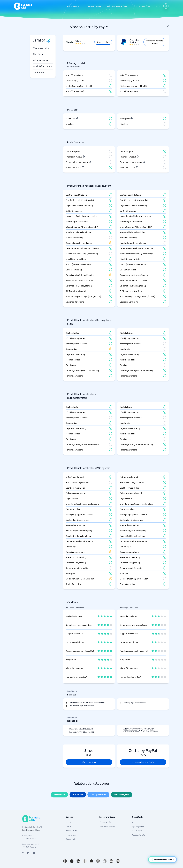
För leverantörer (106, 822)
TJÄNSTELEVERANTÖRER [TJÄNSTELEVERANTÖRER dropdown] (117, 6)
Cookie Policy (71, 839)
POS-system (78, 795)
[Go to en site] (105, 861)
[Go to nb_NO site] (78, 861)
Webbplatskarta (139, 835)
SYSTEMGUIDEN (73, 6)
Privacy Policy (71, 831)
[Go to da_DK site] (72, 861)
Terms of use (71, 835)
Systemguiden (138, 826)
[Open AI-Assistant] (162, 859)
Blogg (135, 822)
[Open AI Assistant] (34, 853)
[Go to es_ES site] (118, 861)
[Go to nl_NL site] (111, 861)
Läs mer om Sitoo (103, 42)
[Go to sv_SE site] (65, 861)
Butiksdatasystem (122, 795)
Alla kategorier (138, 831)
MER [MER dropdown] (158, 6)
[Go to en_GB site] (98, 861)
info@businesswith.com (32, 830)
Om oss (68, 822)
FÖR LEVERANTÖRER (142, 6)
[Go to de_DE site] (91, 861)
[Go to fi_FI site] (85, 861)
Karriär (68, 826)
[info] (168, 26)
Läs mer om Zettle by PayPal (155, 42)
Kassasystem (59, 795)
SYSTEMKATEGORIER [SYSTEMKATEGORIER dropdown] (93, 6)
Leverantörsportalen (107, 826)
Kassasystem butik (98, 795)
